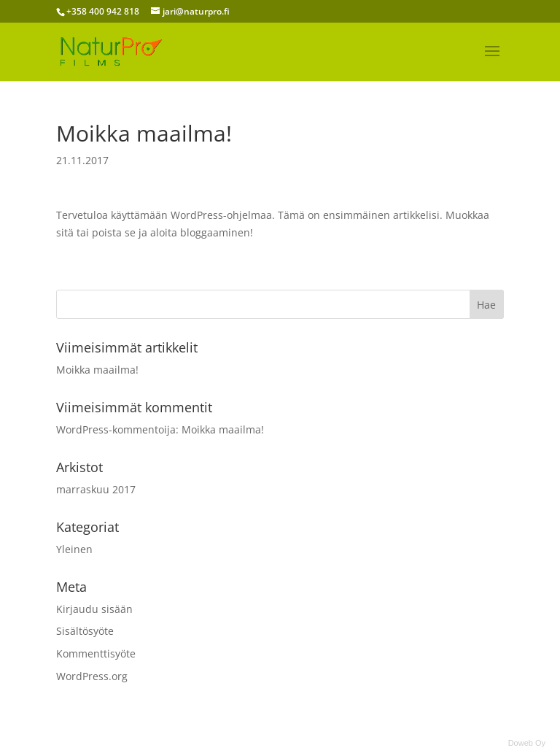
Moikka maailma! (97, 370)
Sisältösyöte (85, 631)
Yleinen (74, 549)
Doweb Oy (527, 743)
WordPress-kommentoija (116, 429)
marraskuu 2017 (96, 489)
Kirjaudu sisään (94, 609)
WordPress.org (92, 676)
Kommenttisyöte (96, 653)
